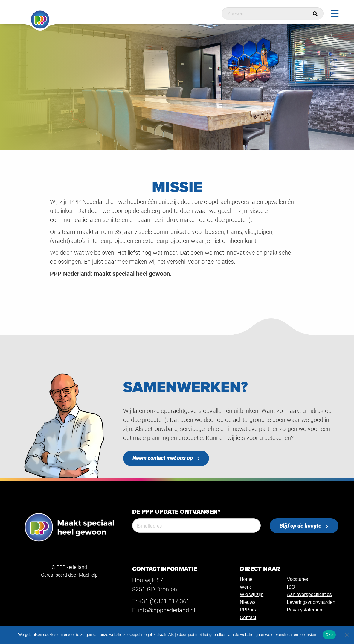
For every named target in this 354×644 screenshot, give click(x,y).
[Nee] (347, 635)
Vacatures (297, 579)
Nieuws (248, 602)
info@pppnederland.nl (167, 610)
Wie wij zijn (252, 594)
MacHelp (88, 575)
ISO (291, 587)
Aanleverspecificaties (309, 594)
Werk (245, 587)
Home (246, 579)
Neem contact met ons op (163, 458)
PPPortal (249, 610)
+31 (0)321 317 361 (164, 601)
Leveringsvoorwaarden (311, 602)
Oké (329, 635)
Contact (248, 618)
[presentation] (178, 549)
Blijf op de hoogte (300, 526)
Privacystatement (305, 610)
